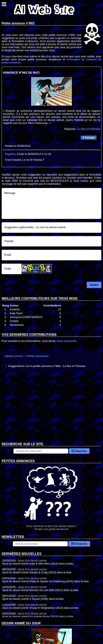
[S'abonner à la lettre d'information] (40, 544)
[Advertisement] (51, 410)
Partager (89, 138)
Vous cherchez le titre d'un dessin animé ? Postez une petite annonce (51, 497)
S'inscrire (79, 544)
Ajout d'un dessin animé (32, 561)
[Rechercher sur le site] (41, 451)
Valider (94, 285)
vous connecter (67, 341)
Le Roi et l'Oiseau (89, 129)
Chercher (79, 451)
